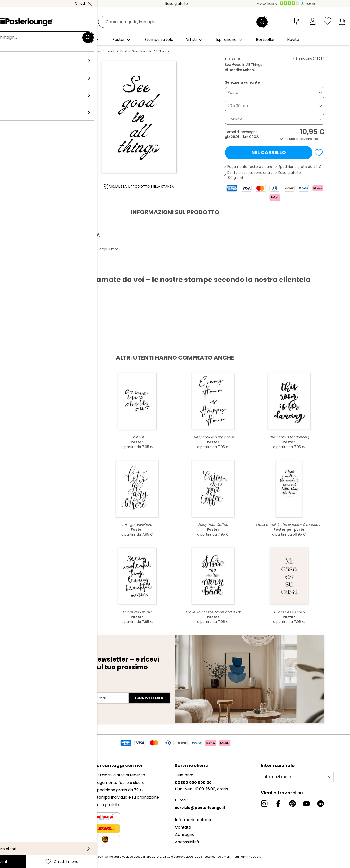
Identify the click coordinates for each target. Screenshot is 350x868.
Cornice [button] (235, 119)
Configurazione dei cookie (28, 837)
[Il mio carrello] (342, 21)
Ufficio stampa (18, 802)
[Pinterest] (292, 804)
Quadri (61, 51)
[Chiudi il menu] (327, 21)
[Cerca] (262, 22)
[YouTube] (306, 804)
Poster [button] (234, 92)
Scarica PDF (43, 268)
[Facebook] (278, 804)
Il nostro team (17, 783)
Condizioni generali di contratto (34, 822)
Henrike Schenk (102, 51)
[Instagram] (264, 804)
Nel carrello (269, 153)
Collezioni (13, 790)
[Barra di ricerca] (180, 22)
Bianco (78, 51)
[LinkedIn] (321, 804)
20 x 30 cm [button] (238, 106)
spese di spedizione (148, 857)
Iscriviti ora (149, 698)
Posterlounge (39, 51)
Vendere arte (17, 810)
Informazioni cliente (194, 820)
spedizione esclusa (310, 139)
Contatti (183, 827)
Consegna (185, 835)
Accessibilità (187, 842)
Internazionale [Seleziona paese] (277, 777)
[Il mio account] (313, 21)
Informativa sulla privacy (27, 829)
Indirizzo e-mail (44, 689)
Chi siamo (13, 775)
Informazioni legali (21, 844)
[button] (299, 21)
